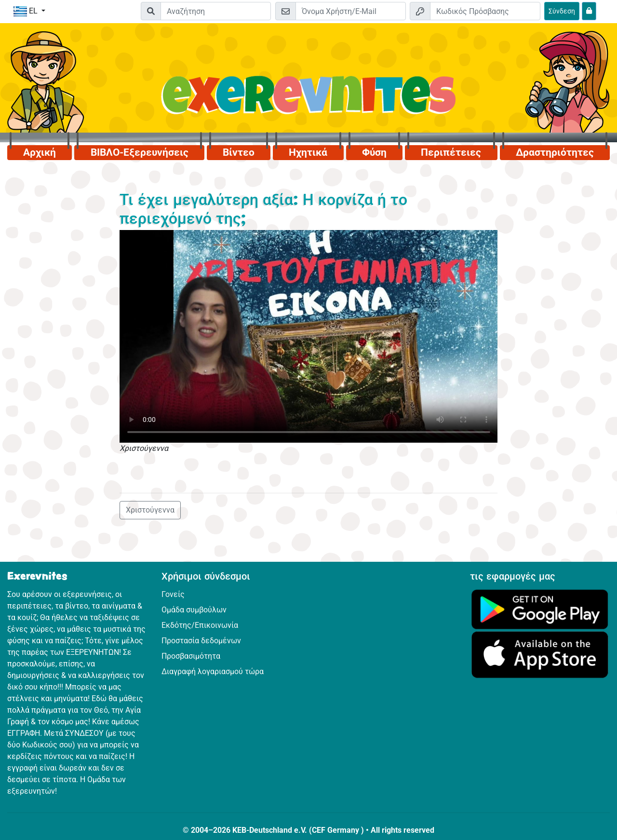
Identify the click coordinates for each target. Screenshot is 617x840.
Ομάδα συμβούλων (194, 610)
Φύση (374, 152)
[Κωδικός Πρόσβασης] (485, 11)
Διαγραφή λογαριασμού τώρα (213, 671)
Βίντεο (239, 152)
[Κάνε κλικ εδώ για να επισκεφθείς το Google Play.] (540, 609)
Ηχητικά (308, 152)
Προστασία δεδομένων (201, 641)
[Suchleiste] (216, 11)
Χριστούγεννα (150, 510)
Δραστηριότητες (555, 152)
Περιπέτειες (451, 152)
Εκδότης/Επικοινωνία (200, 625)
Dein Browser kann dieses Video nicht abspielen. (309, 336)
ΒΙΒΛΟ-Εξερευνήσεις (140, 152)
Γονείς (173, 594)
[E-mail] (351, 11)
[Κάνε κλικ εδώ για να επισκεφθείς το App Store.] (540, 654)
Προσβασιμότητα (191, 656)
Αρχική (40, 152)
